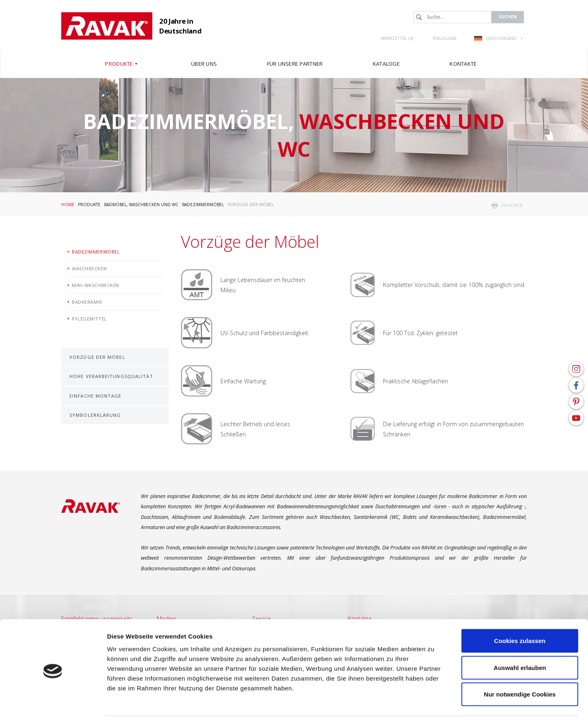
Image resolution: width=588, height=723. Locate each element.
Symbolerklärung (95, 415)
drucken (512, 205)
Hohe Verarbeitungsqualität (111, 376)
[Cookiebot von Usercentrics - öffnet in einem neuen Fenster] (53, 707)
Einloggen (445, 38)
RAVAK (107, 26)
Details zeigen (434, 707)
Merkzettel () (397, 38)
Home (68, 205)
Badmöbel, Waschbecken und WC (141, 205)
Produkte (89, 205)
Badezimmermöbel (203, 205)
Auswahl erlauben (520, 643)
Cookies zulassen (520, 616)
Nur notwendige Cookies (520, 669)
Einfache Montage (96, 396)
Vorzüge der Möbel (97, 357)
